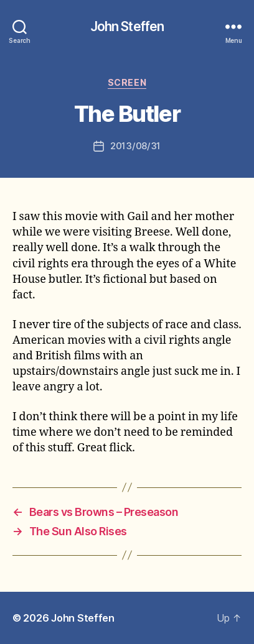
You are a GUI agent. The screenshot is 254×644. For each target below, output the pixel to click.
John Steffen (127, 26)
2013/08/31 (135, 146)
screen (127, 82)
